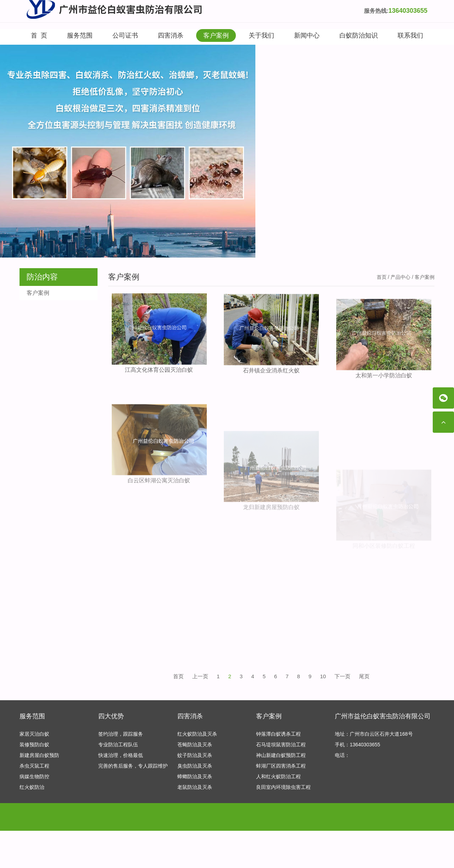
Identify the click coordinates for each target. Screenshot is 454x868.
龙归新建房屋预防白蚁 (271, 548)
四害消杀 (171, 35)
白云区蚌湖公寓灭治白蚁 (159, 510)
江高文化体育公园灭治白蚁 (159, 371)
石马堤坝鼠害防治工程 (281, 745)
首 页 (39, 35)
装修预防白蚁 (34, 745)
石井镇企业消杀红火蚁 (271, 376)
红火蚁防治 (32, 787)
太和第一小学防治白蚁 (384, 390)
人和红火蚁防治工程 (278, 777)
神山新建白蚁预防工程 (281, 756)
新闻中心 (307, 35)
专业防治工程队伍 (118, 745)
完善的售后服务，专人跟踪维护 (133, 766)
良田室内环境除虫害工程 (283, 787)
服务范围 (80, 35)
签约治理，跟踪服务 (121, 734)
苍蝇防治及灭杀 (195, 745)
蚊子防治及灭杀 (195, 756)
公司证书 (125, 35)
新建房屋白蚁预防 (39, 756)
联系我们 (410, 35)
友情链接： (32, 821)
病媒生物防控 (34, 777)
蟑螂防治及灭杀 (195, 777)
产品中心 (400, 277)
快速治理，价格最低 (121, 756)
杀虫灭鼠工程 (34, 766)
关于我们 (261, 35)
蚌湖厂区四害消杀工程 (281, 766)
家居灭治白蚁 (34, 734)
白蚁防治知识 (359, 35)
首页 (382, 277)
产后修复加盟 (61, 821)
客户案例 (216, 35)
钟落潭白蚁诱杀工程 (278, 734)
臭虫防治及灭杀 (195, 766)
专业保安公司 (93, 821)
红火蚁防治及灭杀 (197, 734)
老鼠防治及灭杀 (195, 787)
